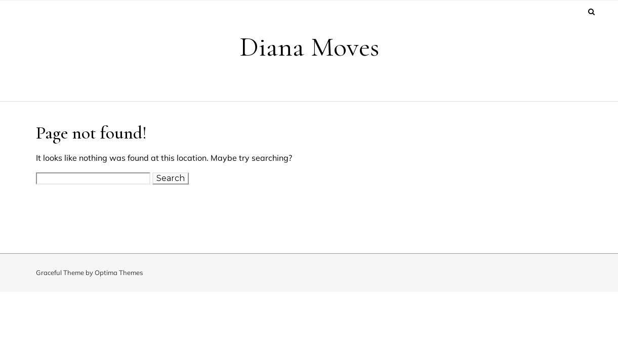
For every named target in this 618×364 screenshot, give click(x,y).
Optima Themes (119, 272)
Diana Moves (309, 47)
